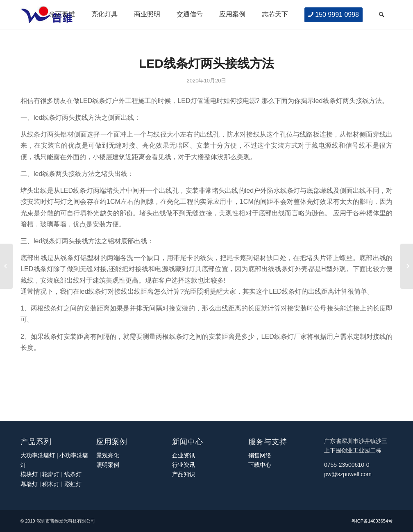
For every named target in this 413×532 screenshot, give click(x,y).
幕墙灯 (29, 484)
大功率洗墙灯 (38, 455)
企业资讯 (184, 455)
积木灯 (51, 484)
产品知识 (184, 474)
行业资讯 (184, 465)
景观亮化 (108, 455)
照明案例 (108, 465)
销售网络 (260, 455)
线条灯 (73, 474)
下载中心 (260, 465)
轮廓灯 (51, 474)
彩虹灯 (73, 484)
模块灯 (29, 474)
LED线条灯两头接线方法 (206, 63)
